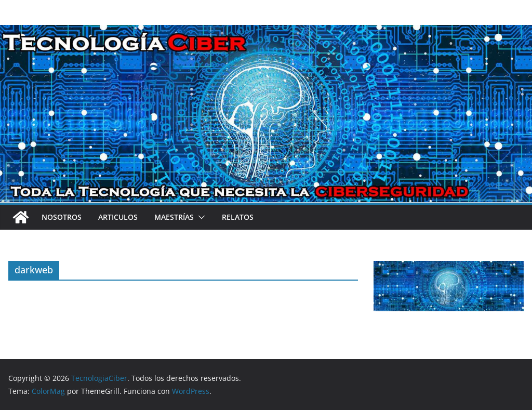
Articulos (118, 217)
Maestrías (174, 217)
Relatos (238, 217)
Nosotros (62, 217)
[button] (199, 217)
